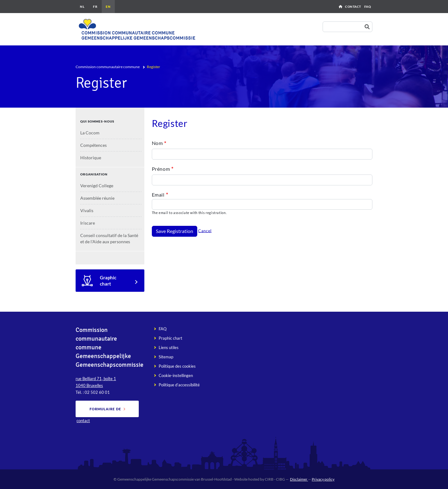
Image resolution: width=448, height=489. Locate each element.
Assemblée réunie (97, 198)
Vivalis (87, 210)
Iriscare (88, 223)
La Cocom (90, 133)
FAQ (368, 7)
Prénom (161, 169)
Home (341, 7)
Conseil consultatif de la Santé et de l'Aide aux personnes (109, 238)
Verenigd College (97, 186)
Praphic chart (170, 338)
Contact (353, 7)
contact (83, 421)
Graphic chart (108, 281)
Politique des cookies (177, 366)
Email (158, 195)
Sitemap (166, 357)
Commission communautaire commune (108, 67)
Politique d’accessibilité (179, 385)
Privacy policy (323, 479)
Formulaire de (105, 409)
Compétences (93, 145)
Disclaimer (299, 479)
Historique (91, 158)
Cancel (205, 231)
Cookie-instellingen (176, 375)
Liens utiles (169, 347)
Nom (157, 143)
